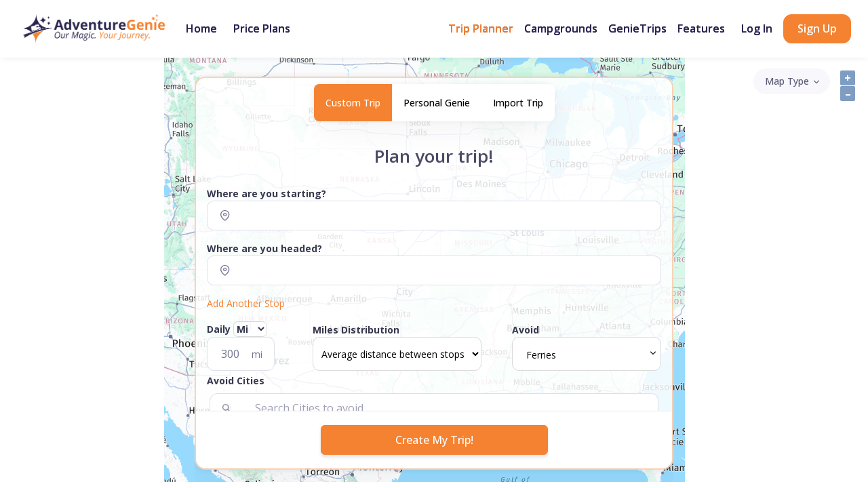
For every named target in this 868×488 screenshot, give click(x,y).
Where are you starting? (267, 194)
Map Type (787, 81)
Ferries (541, 355)
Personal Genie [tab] (437, 103)
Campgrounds (561, 28)
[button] (434, 383)
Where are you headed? (264, 248)
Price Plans (262, 28)
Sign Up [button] (817, 28)
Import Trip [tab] (518, 103)
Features (701, 28)
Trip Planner (481, 28)
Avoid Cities (236, 381)
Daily (237, 329)
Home (201, 28)
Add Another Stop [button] (246, 303)
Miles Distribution (356, 330)
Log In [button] (757, 28)
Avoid (526, 330)
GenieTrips (637, 28)
